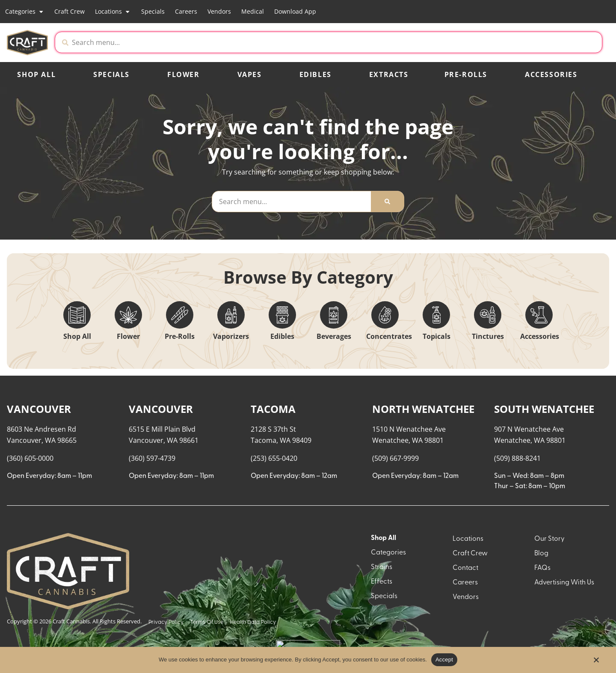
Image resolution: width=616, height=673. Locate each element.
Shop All (36, 74)
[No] (596, 662)
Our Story (549, 628)
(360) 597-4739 (152, 547)
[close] (396, 21)
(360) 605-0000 (30, 547)
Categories (25, 12)
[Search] (387, 202)
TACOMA (273, 498)
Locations (113, 12)
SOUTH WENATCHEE (544, 498)
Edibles (315, 74)
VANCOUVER (39, 498)
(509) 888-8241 (517, 547)
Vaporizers (231, 336)
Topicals (437, 336)
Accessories (551, 74)
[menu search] (61, 405)
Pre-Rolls (466, 74)
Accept (444, 660)
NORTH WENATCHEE (423, 498)
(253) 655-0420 (274, 547)
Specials (153, 11)
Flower (184, 74)
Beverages (334, 336)
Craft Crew (70, 11)
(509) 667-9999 (395, 547)
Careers (186, 11)
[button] (531, 42)
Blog (541, 643)
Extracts (389, 74)
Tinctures (488, 336)
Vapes (250, 74)
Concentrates (389, 336)
